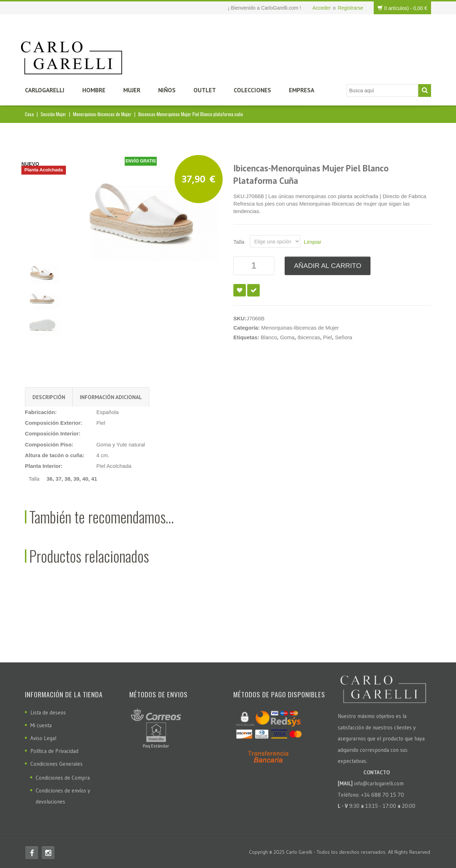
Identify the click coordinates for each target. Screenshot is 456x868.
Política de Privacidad (54, 751)
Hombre (94, 90)
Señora (343, 337)
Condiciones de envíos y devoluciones (63, 796)
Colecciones (252, 90)
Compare (253, 290)
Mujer (132, 90)
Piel (328, 337)
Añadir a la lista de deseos (240, 290)
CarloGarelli (45, 90)
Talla (239, 242)
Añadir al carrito (328, 266)
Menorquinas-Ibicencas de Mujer (102, 114)
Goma (287, 337)
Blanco (269, 337)
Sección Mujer (53, 114)
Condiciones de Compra (63, 778)
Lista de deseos (48, 712)
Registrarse (351, 8)
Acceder (322, 8)
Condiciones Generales (56, 764)
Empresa (302, 90)
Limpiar (313, 242)
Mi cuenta (41, 725)
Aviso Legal (43, 738)
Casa (29, 114)
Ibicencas (309, 337)
